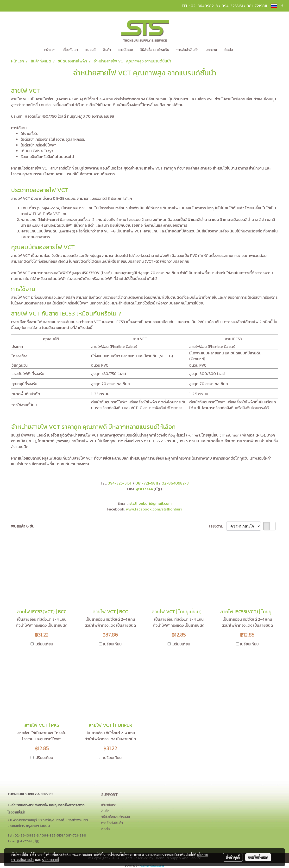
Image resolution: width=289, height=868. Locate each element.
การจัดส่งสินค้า (187, 50)
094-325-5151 (119, 483)
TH (277, 6)
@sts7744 (145, 489)
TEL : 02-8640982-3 (200, 6)
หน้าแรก (50, 50)
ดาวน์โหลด (126, 50)
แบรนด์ (90, 50)
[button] (244, 50)
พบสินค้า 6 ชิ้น (23, 526)
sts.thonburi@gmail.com (151, 503)
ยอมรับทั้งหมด (258, 857)
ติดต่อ (229, 50)
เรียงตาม (218, 526)
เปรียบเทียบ (44, 644)
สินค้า (107, 50)
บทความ (211, 50)
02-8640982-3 (175, 483)
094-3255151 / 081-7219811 (244, 6)
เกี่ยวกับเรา (70, 50)
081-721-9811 (147, 483)
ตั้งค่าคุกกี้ (233, 857)
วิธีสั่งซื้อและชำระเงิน (155, 50)
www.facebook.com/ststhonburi (154, 509)
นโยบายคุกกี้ (50, 860)
